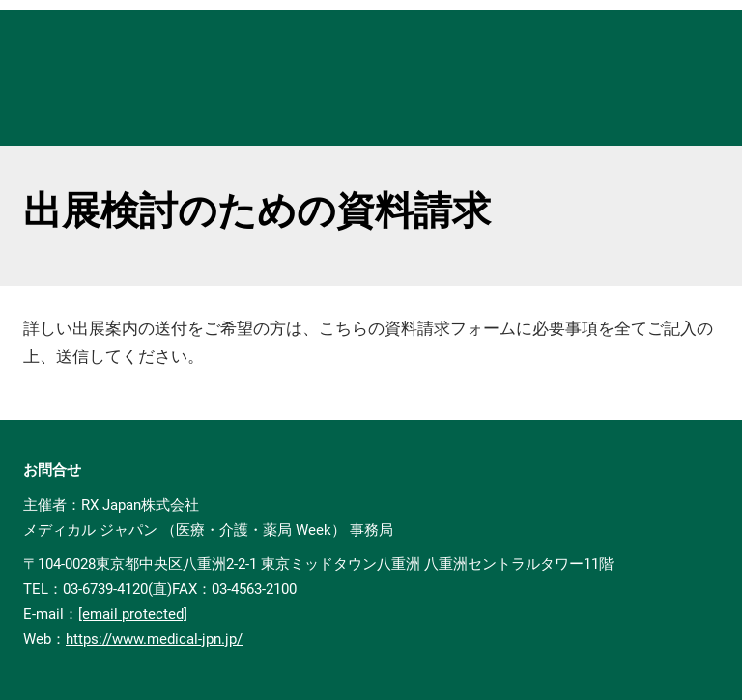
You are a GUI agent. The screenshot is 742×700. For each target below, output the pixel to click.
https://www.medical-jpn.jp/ (154, 639)
